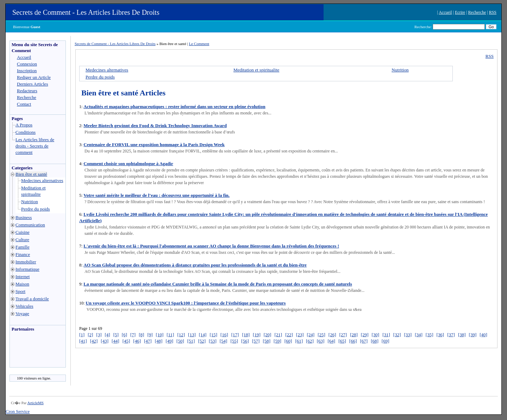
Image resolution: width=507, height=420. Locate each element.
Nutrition (30, 202)
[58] (267, 341)
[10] (160, 335)
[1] (82, 335)
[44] (115, 341)
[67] (364, 341)
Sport (20, 291)
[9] (150, 335)
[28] (354, 335)
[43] (105, 341)
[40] (483, 335)
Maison (22, 284)
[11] (170, 335)
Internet (23, 277)
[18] (246, 335)
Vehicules (24, 306)
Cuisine (23, 232)
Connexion (27, 64)
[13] (192, 335)
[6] (124, 335)
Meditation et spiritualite (256, 70)
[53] (213, 341)
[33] (408, 335)
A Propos (24, 125)
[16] (224, 335)
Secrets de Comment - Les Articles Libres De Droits (86, 12)
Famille (23, 247)
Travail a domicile (32, 299)
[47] (148, 341)
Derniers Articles (32, 84)
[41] (83, 341)
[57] (256, 341)
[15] (213, 335)
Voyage (22, 314)
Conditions (26, 132)
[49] (169, 341)
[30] (376, 335)
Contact (24, 104)
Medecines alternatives (42, 180)
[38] (462, 335)
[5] (116, 335)
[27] (343, 335)
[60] (288, 341)
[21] (278, 335)
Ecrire (460, 12)
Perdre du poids (36, 209)
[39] (473, 335)
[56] (245, 341)
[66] (353, 341)
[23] (300, 335)
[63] (321, 341)
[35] (430, 335)
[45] (126, 341)
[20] (268, 335)
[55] (234, 341)
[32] (397, 335)
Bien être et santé (31, 174)
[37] (451, 335)
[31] (386, 335)
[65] (342, 341)
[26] (332, 335)
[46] (137, 341)
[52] (202, 341)
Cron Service (18, 411)
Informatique (27, 269)
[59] (277, 341)
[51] (191, 341)
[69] (386, 341)
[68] (375, 341)
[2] (90, 335)
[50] (180, 341)
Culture (22, 240)
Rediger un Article (34, 77)
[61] (299, 341)
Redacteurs (27, 91)
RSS (493, 12)
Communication (30, 225)
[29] (365, 335)
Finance (23, 254)
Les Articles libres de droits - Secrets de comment (35, 146)
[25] (321, 335)
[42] (94, 341)
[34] (419, 335)
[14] (203, 335)
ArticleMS (35, 403)
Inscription (27, 71)
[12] (181, 335)
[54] (224, 341)
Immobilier (26, 262)
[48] (159, 341)
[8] (141, 335)
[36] (440, 335)
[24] (311, 335)
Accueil (445, 12)
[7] (133, 335)
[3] (99, 335)
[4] (108, 335)
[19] (257, 335)
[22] (289, 335)
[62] (310, 341)
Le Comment (199, 44)
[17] (235, 335)
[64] (331, 341)
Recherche (477, 12)
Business (24, 217)
